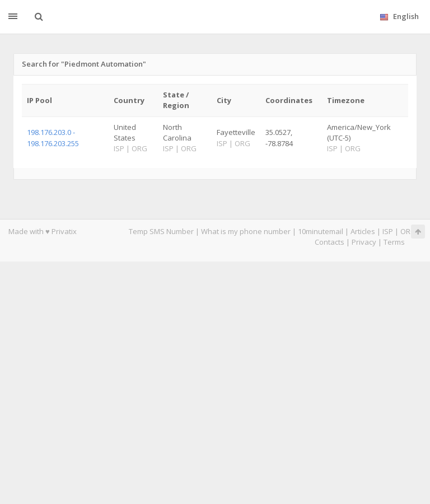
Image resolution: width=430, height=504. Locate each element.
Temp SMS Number (161, 231)
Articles (363, 231)
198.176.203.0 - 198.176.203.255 (53, 137)
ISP (388, 231)
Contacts (329, 242)
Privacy (364, 242)
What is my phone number (246, 231)
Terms (394, 242)
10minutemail (321, 231)
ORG (408, 231)
